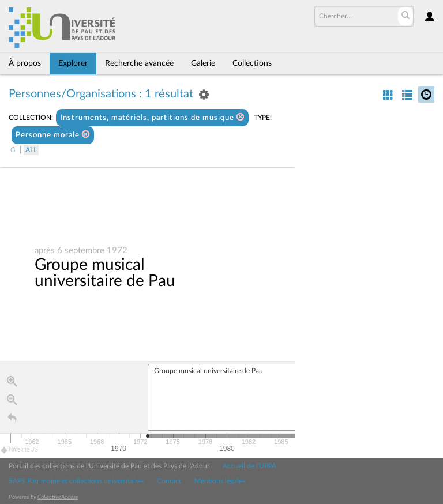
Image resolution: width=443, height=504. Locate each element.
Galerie (203, 63)
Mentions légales (220, 481)
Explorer (73, 63)
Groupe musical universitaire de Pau (105, 273)
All (31, 150)
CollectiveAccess (58, 497)
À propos (25, 63)
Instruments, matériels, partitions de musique (152, 117)
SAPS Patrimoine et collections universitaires (76, 481)
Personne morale (53, 135)
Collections (252, 63)
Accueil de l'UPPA (249, 466)
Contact (169, 481)
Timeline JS (20, 450)
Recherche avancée (139, 63)
